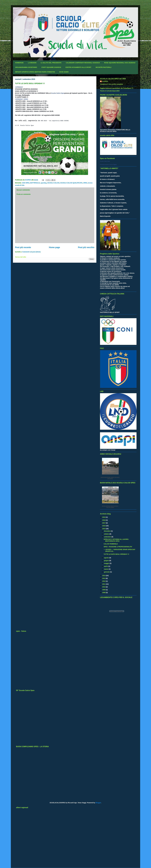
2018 (104, 520)
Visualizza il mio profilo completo (112, 84)
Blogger (98, 803)
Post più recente (23, 247)
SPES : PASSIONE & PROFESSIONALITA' (118, 547)
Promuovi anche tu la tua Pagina (108, 165)
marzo (106, 569)
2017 (104, 523)
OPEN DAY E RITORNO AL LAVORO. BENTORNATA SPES (116, 540)
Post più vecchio (86, 247)
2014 (104, 576)
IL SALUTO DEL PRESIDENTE (51, 63)
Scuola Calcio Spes (58, 93)
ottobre (107, 534)
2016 (104, 526)
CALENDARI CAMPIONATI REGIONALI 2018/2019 (83, 63)
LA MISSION (32, 63)
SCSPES (105, 81)
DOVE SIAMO (64, 72)
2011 (104, 584)
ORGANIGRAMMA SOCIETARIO (26, 67)
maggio (107, 563)
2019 (104, 517)
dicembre (107, 531)
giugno (107, 561)
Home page (55, 247)
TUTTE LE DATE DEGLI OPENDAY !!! (116, 554)
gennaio (107, 572)
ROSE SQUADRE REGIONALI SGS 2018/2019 (120, 63)
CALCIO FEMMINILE (111, 544)
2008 (104, 593)
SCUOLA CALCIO (53, 183)
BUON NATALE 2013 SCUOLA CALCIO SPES (110, 507)
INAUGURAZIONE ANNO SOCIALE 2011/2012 (110, 478)
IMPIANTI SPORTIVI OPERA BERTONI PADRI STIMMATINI (35, 72)
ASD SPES (26, 183)
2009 (104, 590)
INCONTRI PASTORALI (103, 67)
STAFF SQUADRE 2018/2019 (51, 67)
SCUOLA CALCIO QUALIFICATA (71, 183)
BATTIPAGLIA (35, 183)
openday (44, 183)
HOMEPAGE (19, 63)
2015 (104, 529)
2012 (104, 581)
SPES (85, 183)
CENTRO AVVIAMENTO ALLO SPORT (78, 67)
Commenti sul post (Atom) (31, 252)
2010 (104, 587)
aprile (106, 566)
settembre (108, 537)
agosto (107, 558)
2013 (104, 578)
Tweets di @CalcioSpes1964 (110, 91)
